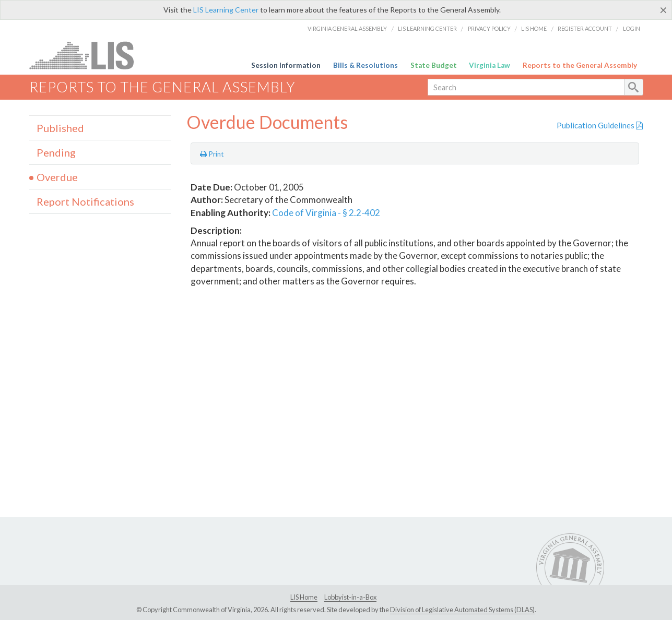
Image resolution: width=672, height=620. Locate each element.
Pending (56, 152)
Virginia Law (490, 65)
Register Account (585, 28)
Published (60, 128)
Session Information (286, 65)
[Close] (663, 10)
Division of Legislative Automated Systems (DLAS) (462, 610)
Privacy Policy (489, 28)
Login (632, 28)
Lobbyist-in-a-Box (350, 597)
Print (212, 154)
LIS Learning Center (226, 10)
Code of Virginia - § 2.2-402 (326, 213)
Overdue (57, 177)
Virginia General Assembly (347, 28)
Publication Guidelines (600, 125)
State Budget (434, 65)
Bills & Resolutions (366, 65)
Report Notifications (85, 201)
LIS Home (534, 28)
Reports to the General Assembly (580, 65)
